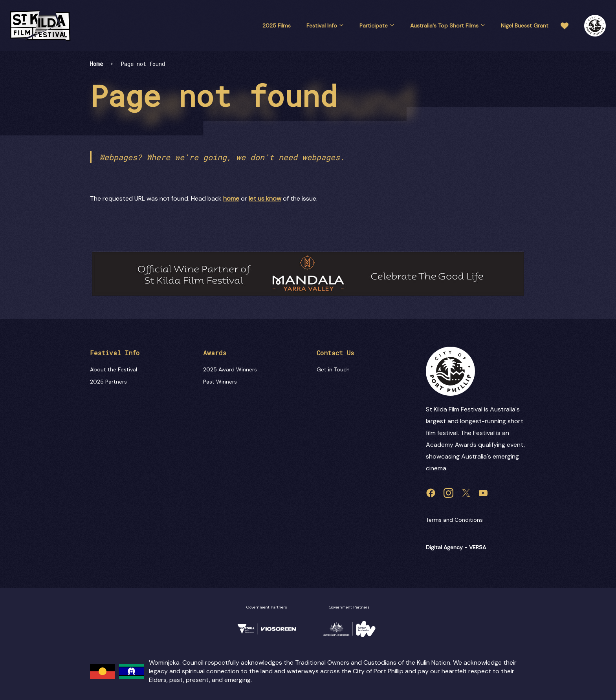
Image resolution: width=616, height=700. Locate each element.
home (231, 198)
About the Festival (114, 369)
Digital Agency (444, 547)
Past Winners (220, 382)
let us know (265, 198)
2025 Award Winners (230, 369)
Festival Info (325, 26)
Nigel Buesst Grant (525, 26)
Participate (377, 26)
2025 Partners (108, 382)
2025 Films (277, 26)
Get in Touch (333, 369)
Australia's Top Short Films (448, 26)
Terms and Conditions (454, 520)
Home (96, 64)
